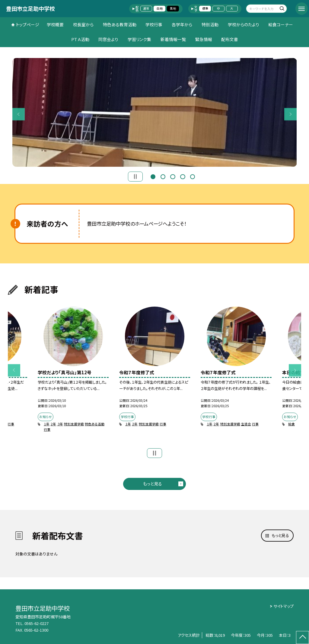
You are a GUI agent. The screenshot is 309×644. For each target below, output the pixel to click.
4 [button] (183, 176)
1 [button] (153, 176)
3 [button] (173, 176)
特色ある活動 (95, 424)
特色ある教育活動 (120, 24)
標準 (205, 8)
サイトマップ (284, 606)
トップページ (28, 24)
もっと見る (153, 484)
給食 (291, 424)
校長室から (83, 24)
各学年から (182, 24)
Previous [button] (19, 114)
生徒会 (246, 424)
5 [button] (193, 176)
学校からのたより (244, 24)
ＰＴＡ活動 (80, 39)
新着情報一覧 (173, 39)
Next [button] (290, 114)
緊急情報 (204, 39)
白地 (160, 8)
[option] (155, 112)
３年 (60, 424)
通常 (146, 8)
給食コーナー (281, 24)
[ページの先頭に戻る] (303, 638)
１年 (47, 424)
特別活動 (210, 24)
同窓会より (108, 39)
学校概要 (55, 24)
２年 (53, 424)
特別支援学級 (74, 424)
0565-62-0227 (37, 623)
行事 (11, 424)
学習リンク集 (139, 39)
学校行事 (154, 24)
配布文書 (230, 39)
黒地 (173, 8)
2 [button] (163, 176)
